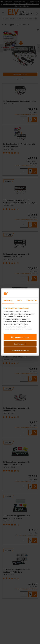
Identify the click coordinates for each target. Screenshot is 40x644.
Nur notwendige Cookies (20, 350)
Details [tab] (20, 301)
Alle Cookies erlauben (20, 337)
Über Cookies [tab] (32, 301)
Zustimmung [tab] (8, 301)
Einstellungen (20, 344)
